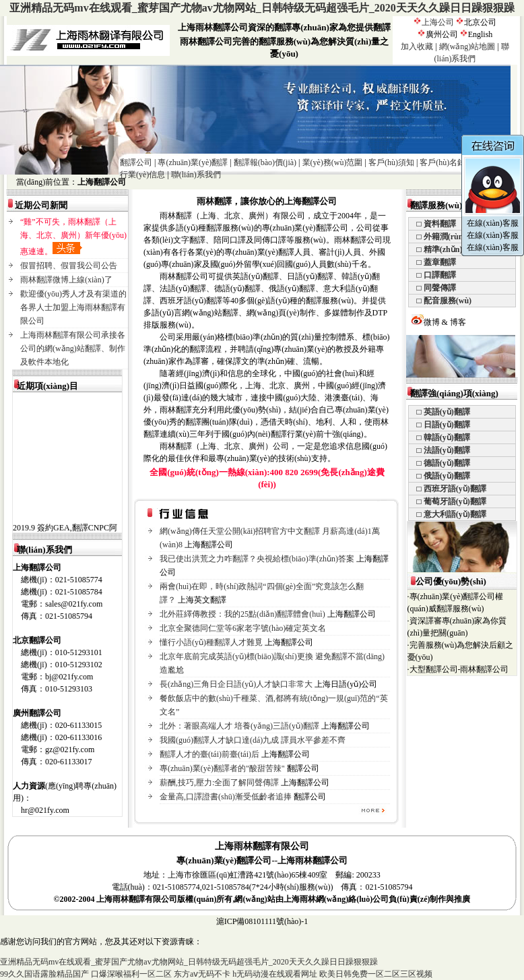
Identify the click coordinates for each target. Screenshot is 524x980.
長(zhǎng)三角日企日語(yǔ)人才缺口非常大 (236, 684)
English (481, 34)
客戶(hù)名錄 (443, 162)
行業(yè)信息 (142, 175)
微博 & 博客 (439, 322)
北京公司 (480, 22)
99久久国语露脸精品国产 (44, 974)
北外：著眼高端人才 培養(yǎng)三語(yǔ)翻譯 (239, 726)
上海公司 (438, 22)
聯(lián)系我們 (196, 175)
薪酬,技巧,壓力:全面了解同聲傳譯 (219, 783)
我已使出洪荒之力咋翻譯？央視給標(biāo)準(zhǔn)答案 (257, 559)
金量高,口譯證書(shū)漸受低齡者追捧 (226, 797)
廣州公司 (442, 34)
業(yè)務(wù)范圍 (333, 162)
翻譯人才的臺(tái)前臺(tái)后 (209, 754)
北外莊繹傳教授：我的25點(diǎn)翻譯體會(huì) (242, 614)
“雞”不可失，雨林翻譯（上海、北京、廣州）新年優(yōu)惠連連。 (73, 237)
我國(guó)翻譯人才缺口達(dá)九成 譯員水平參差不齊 (253, 740)
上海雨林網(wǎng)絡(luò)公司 (336, 899)
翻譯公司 (136, 162)
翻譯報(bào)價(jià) (265, 162)
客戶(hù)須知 (391, 162)
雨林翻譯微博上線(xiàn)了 (66, 280)
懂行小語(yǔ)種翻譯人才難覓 (211, 642)
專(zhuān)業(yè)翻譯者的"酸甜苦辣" (222, 768)
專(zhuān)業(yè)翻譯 (193, 162)
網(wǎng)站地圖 (467, 47)
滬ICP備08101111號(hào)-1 (262, 921)
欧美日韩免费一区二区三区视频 (376, 974)
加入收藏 (417, 47)
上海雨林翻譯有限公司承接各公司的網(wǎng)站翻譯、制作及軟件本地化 (73, 348)
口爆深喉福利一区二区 (131, 974)
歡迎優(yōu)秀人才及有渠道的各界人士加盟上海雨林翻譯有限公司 (73, 307)
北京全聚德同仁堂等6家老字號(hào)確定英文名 (243, 628)
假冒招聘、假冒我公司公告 (69, 266)
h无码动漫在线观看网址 (275, 974)
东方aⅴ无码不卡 (202, 974)
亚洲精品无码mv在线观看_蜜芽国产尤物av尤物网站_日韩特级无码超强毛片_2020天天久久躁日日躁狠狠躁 (262, 8)
